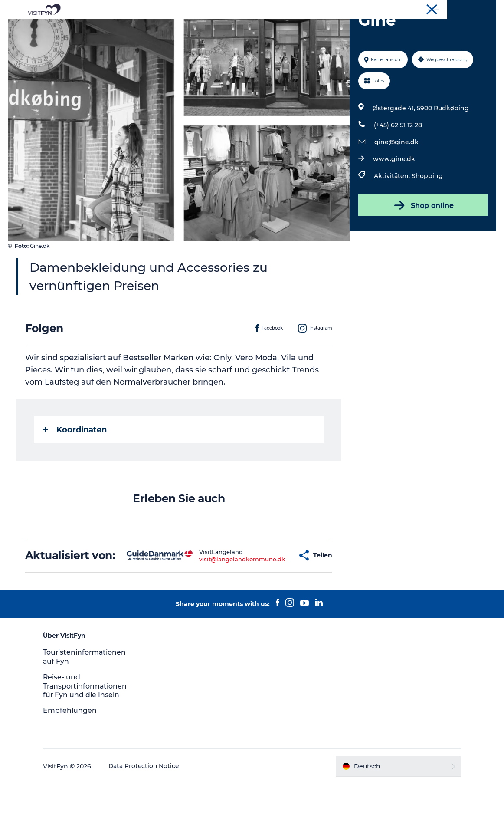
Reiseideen (158, 28)
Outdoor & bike (214, 28)
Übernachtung (340, 28)
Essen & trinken (277, 28)
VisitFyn (485, 8)
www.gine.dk (394, 200)
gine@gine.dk (396, 183)
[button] (270, 603)
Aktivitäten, (392, 217)
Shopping (427, 217)
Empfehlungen (74, 764)
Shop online (422, 247)
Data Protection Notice (149, 820)
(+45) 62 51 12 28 (398, 166)
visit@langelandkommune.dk (215, 606)
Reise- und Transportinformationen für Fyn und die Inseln (90, 740)
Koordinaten (76, 471)
